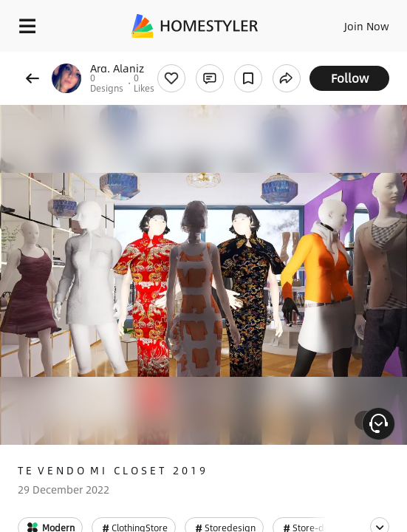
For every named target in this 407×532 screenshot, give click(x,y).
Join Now (367, 26)
